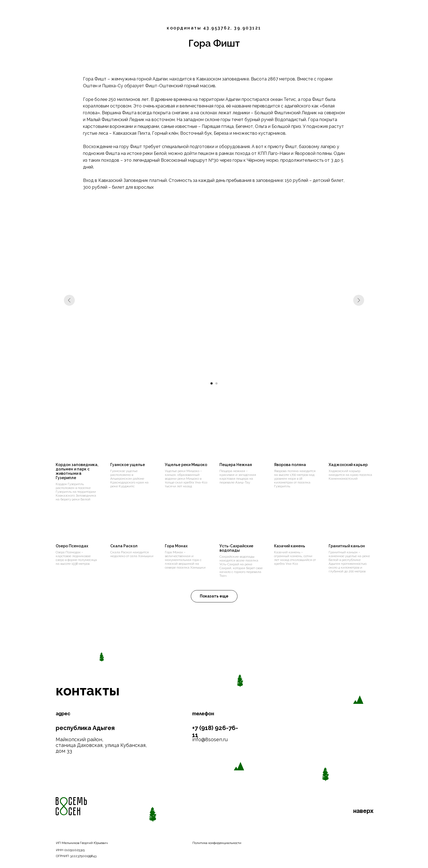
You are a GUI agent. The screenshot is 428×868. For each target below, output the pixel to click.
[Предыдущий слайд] (69, 300)
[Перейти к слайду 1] (212, 383)
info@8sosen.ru (210, 739)
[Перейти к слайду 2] (216, 383)
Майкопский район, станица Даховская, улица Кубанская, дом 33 (101, 745)
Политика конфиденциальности (217, 843)
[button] (214, 596)
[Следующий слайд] (359, 300)
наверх (363, 811)
